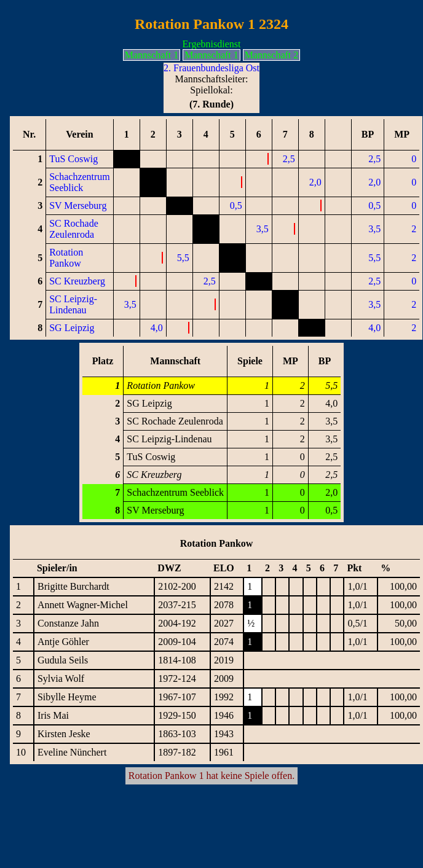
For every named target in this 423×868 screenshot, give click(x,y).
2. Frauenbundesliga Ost (211, 68)
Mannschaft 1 (152, 55)
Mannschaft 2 (272, 55)
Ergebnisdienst (212, 44)
